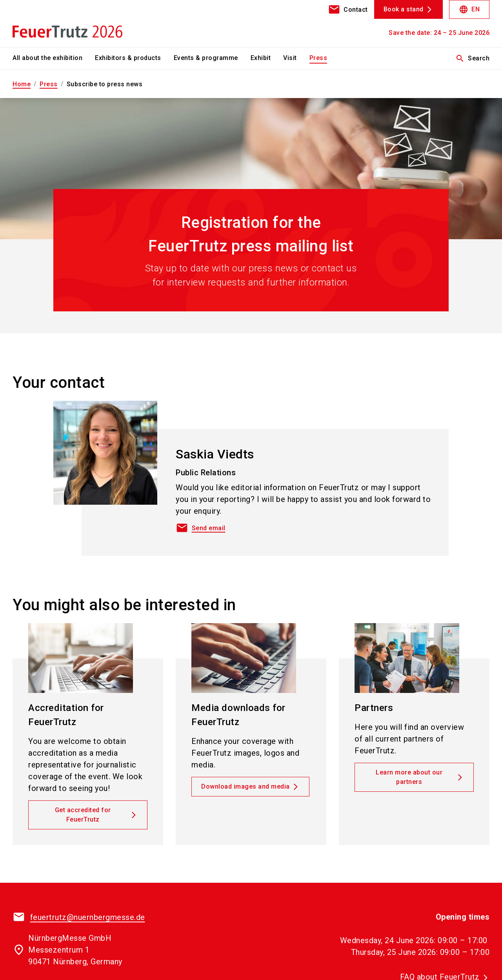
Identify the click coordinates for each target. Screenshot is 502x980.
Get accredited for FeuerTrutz (83, 815)
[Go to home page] (67, 24)
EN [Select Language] (469, 9)
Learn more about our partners (409, 777)
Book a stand (404, 9)
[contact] (348, 9)
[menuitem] (54, 58)
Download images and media (246, 786)
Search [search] (472, 58)
